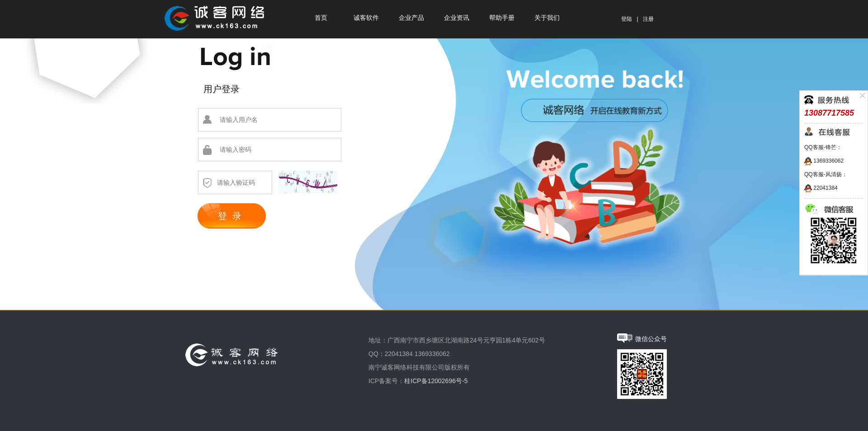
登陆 (627, 19)
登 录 (229, 216)
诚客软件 (366, 18)
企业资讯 (457, 18)
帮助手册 (502, 18)
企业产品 (411, 18)
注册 (648, 19)
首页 (321, 18)
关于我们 (547, 18)
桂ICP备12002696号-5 (436, 381)
